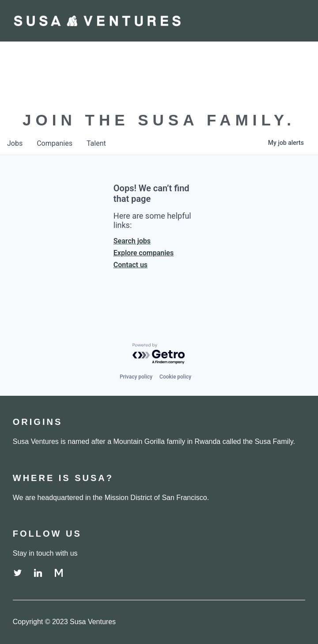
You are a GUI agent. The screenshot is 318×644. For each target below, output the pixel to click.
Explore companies (144, 253)
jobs (15, 143)
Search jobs (132, 241)
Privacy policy (136, 377)
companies (55, 143)
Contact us (131, 265)
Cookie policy (175, 377)
